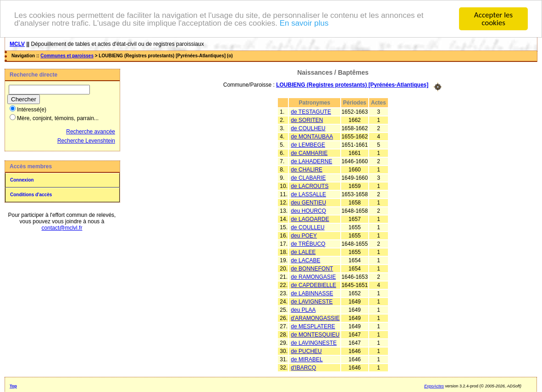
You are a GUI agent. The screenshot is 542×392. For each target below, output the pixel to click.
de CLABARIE (308, 177)
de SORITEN (307, 120)
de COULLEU (307, 227)
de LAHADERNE (311, 161)
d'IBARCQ (303, 367)
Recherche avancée (91, 132)
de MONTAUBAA (312, 136)
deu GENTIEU (308, 202)
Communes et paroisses (67, 56)
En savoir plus (304, 23)
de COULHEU (308, 128)
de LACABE (305, 260)
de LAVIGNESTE (312, 301)
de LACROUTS (310, 186)
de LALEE (303, 252)
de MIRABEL (307, 359)
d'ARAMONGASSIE (315, 318)
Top (13, 386)
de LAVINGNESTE (314, 342)
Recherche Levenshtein (86, 141)
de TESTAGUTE (311, 111)
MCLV (17, 44)
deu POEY (304, 235)
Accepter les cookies (493, 19)
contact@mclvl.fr (62, 228)
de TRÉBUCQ (308, 243)
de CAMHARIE (309, 153)
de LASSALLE (308, 194)
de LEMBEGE (308, 144)
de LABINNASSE (312, 293)
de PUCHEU (306, 351)
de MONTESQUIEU (315, 334)
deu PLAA (303, 309)
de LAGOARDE (310, 219)
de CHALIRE (307, 169)
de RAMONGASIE (313, 276)
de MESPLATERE (313, 326)
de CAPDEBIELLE (313, 285)
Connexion (22, 180)
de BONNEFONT (312, 268)
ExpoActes (434, 386)
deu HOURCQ (308, 210)
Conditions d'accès (31, 195)
